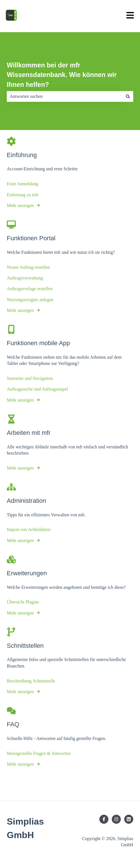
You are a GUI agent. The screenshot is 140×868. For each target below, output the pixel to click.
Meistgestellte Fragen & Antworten (39, 753)
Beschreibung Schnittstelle (31, 681)
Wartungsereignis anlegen (30, 300)
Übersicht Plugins (23, 602)
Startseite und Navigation (30, 378)
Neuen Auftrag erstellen (28, 267)
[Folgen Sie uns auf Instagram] (116, 819)
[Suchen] (128, 96)
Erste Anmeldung (23, 184)
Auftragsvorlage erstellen (30, 289)
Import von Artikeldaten (29, 529)
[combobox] (65, 96)
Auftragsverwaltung (25, 278)
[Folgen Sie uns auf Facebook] (104, 819)
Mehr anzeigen (20, 205)
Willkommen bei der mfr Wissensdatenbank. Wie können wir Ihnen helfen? (62, 75)
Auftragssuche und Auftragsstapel (37, 389)
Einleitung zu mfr (23, 195)
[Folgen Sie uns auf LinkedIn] (129, 819)
